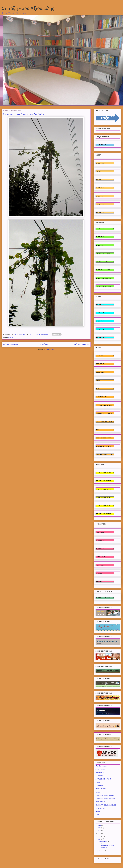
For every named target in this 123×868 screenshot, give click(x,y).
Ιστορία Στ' (99, 792)
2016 (100, 833)
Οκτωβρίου (103, 841)
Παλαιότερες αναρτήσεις (80, 344)
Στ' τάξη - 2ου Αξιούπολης (28, 8)
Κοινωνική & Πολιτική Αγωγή (105, 795)
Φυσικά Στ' (99, 812)
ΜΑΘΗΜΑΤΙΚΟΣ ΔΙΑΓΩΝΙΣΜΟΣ (106, 805)
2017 (100, 831)
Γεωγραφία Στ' (100, 772)
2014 (100, 839)
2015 (100, 836)
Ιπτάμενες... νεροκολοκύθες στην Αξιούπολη (23, 114)
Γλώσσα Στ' (99, 776)
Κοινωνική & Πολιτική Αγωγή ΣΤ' (106, 799)
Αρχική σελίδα (45, 344)
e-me (97, 815)
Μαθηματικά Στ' (100, 802)
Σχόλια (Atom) (50, 349)
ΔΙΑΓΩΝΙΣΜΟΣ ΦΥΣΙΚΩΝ (104, 779)
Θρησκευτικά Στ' (101, 789)
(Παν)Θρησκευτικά (101, 766)
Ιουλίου (102, 851)
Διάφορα (11, 337)
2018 (100, 828)
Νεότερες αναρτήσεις (11, 344)
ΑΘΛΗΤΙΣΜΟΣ (100, 769)
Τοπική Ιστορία (100, 808)
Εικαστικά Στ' (100, 785)
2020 (100, 825)
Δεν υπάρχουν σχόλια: (42, 334)
